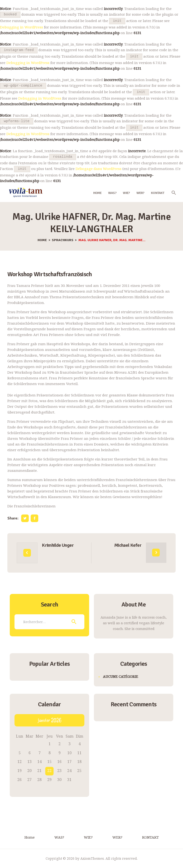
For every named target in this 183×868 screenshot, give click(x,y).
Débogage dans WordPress (99, 169)
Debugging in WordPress (22, 27)
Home (42, 240)
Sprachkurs (63, 240)
